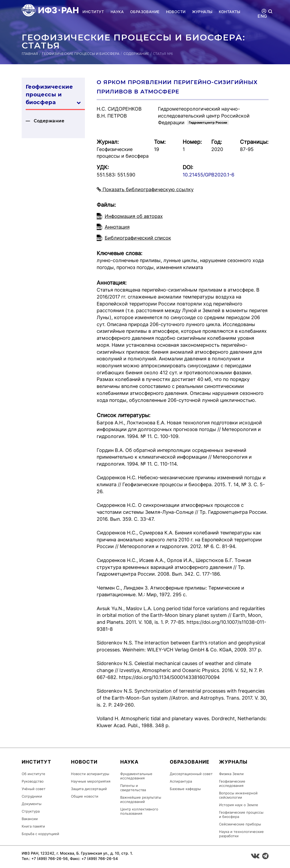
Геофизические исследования (232, 783)
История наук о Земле (239, 805)
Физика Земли (231, 774)
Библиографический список (138, 238)
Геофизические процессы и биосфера (81, 54)
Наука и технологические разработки (241, 834)
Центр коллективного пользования (139, 811)
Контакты (229, 12)
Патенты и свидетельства (133, 788)
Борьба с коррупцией (40, 834)
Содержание (136, 54)
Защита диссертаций (89, 789)
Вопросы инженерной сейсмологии (238, 795)
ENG (262, 16)
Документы (32, 804)
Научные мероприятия (91, 781)
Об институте (33, 774)
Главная (30, 54)
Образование (145, 12)
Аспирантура (181, 781)
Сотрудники (32, 796)
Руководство (33, 781)
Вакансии (30, 819)
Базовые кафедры (185, 789)
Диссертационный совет (191, 774)
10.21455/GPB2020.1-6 (208, 175)
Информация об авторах (134, 216)
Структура (31, 811)
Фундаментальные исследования (136, 776)
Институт (93, 12)
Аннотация (117, 227)
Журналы (202, 12)
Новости (176, 12)
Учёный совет (34, 789)
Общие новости (85, 796)
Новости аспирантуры (90, 774)
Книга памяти (33, 826)
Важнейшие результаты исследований (141, 799)
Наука (117, 12)
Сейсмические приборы (240, 824)
